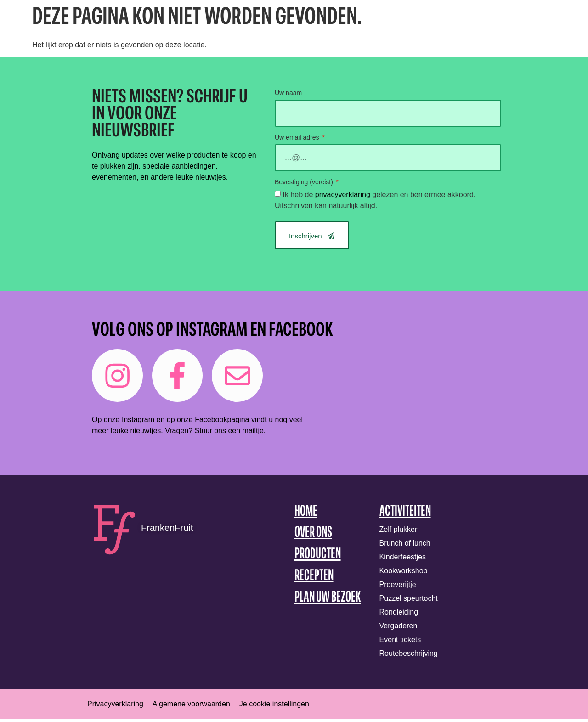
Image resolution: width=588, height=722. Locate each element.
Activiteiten (405, 515)
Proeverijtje (398, 588)
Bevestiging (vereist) (305, 182)
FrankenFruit (167, 531)
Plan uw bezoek (328, 601)
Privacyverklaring (115, 707)
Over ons (313, 536)
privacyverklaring (343, 195)
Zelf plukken (399, 533)
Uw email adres (298, 138)
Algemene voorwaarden (191, 707)
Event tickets (400, 643)
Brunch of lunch (405, 546)
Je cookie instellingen (274, 707)
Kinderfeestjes (403, 560)
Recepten (314, 579)
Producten (318, 558)
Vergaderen (399, 629)
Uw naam (288, 93)
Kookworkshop (404, 574)
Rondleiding (399, 615)
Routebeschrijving (409, 657)
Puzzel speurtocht (409, 601)
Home (306, 515)
